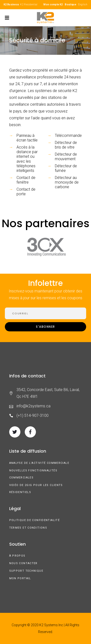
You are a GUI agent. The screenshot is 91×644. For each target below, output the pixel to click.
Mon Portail (20, 578)
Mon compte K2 (53, 5)
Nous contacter (23, 563)
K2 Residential (29, 5)
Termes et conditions (28, 528)
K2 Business (11, 5)
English (83, 5)
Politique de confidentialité (35, 520)
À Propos (17, 556)
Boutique (70, 5)
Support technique (26, 571)
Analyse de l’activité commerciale (39, 463)
